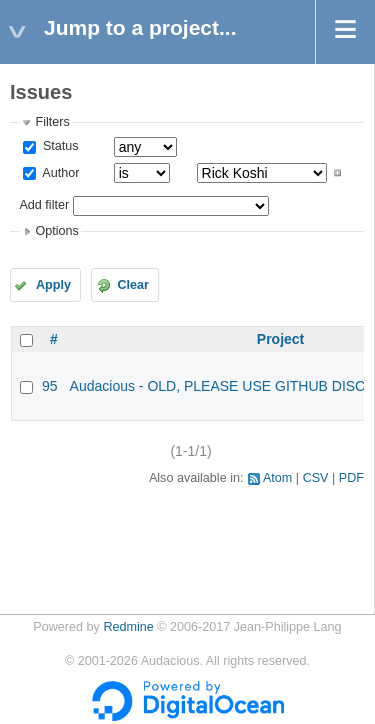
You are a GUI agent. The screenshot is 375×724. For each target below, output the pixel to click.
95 (50, 386)
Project (280, 339)
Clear (133, 285)
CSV (316, 478)
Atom (277, 478)
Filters (52, 122)
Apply (53, 285)
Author (59, 173)
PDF (351, 478)
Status (58, 146)
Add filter (44, 205)
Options (56, 231)
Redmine (128, 627)
